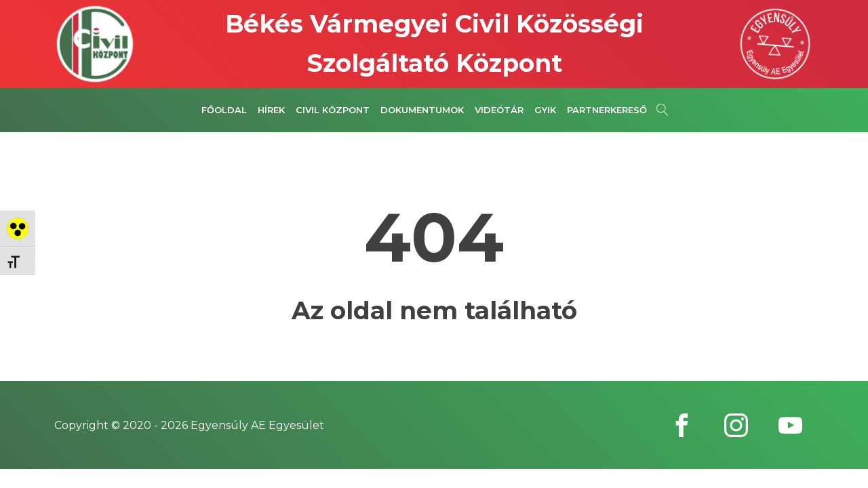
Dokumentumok (422, 110)
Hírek (271, 110)
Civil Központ (333, 110)
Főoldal (224, 110)
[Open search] (663, 110)
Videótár (499, 110)
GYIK (545, 110)
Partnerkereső (607, 110)
